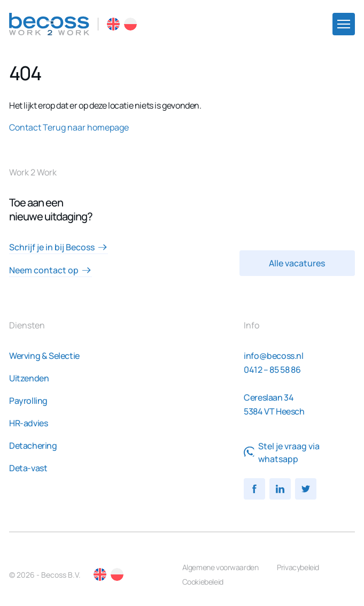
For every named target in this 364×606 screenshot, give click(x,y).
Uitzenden (29, 378)
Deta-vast (28, 468)
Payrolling (28, 401)
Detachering (33, 446)
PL (130, 24)
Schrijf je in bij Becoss (58, 247)
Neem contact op (50, 270)
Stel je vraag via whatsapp (282, 452)
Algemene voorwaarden (220, 567)
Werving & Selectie (44, 356)
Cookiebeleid (203, 582)
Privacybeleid (298, 567)
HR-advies (28, 423)
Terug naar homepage (86, 127)
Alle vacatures (297, 263)
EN (113, 24)
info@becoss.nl (273, 356)
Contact (25, 127)
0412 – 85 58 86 (272, 370)
